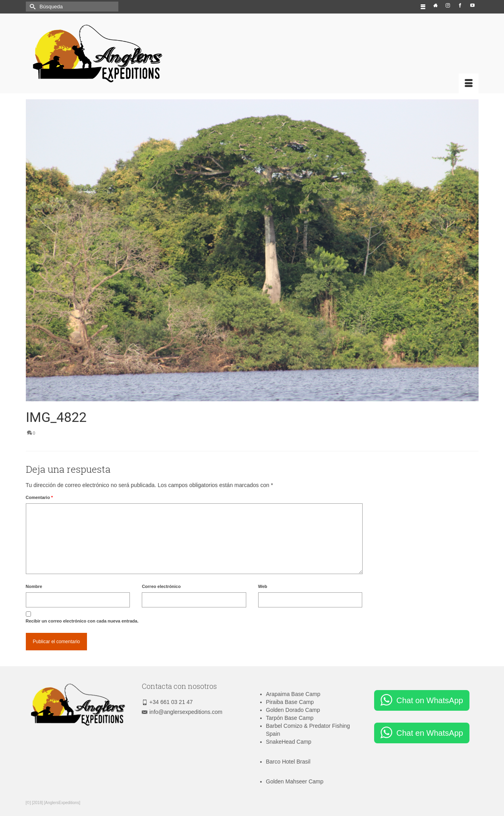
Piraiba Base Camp (290, 702)
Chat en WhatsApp (430, 733)
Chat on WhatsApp (430, 700)
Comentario (39, 497)
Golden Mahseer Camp (295, 781)
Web (263, 586)
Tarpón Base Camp (290, 718)
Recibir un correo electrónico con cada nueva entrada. (82, 621)
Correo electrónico (161, 586)
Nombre (34, 586)
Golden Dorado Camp (293, 710)
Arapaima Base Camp (293, 694)
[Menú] (469, 83)
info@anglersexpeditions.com (182, 712)
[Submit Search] (32, 7)
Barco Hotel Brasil (288, 762)
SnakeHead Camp (289, 742)
